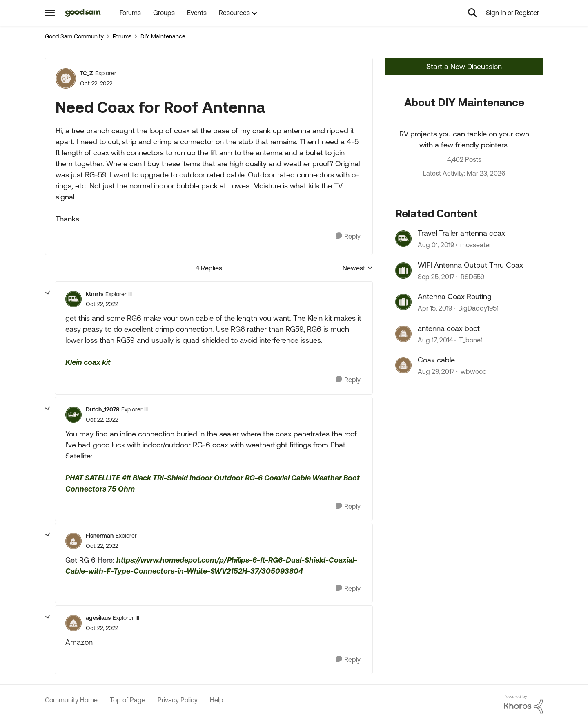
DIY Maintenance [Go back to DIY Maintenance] (163, 36)
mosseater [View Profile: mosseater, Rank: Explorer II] (476, 245)
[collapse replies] (48, 293)
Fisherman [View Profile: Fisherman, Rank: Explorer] (100, 536)
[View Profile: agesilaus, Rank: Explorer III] (73, 623)
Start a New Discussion (464, 66)
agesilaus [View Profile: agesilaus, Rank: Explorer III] (98, 618)
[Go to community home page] (83, 13)
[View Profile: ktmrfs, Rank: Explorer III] (73, 299)
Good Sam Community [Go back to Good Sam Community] (74, 36)
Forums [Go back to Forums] (122, 36)
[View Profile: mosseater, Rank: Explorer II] (403, 239)
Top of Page (128, 700)
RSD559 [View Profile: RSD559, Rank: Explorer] (472, 277)
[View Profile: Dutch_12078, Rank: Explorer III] (73, 415)
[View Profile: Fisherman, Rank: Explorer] (73, 541)
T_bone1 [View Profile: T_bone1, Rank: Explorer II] (471, 340)
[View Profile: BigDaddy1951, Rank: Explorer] (403, 302)
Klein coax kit (88, 362)
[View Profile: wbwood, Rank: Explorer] (403, 365)
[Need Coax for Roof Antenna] (102, 304)
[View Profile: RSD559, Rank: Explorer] (403, 270)
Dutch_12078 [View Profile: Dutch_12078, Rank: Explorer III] (102, 409)
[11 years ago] (435, 340)
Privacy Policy (178, 700)
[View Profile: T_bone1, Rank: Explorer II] (403, 334)
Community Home (71, 700)
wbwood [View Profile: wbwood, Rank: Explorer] (474, 371)
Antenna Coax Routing (455, 296)
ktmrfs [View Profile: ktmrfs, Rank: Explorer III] (95, 294)
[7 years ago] (435, 308)
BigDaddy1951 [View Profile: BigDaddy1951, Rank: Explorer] (478, 308)
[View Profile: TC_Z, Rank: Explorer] (66, 78)
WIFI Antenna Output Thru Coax (470, 265)
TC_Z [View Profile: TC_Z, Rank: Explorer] (87, 73)
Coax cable (436, 360)
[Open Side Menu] (50, 13)
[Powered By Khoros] (523, 704)
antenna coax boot (449, 328)
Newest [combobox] (358, 269)
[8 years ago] (436, 277)
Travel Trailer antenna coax (461, 233)
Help (217, 700)
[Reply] (348, 236)
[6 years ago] (436, 245)
